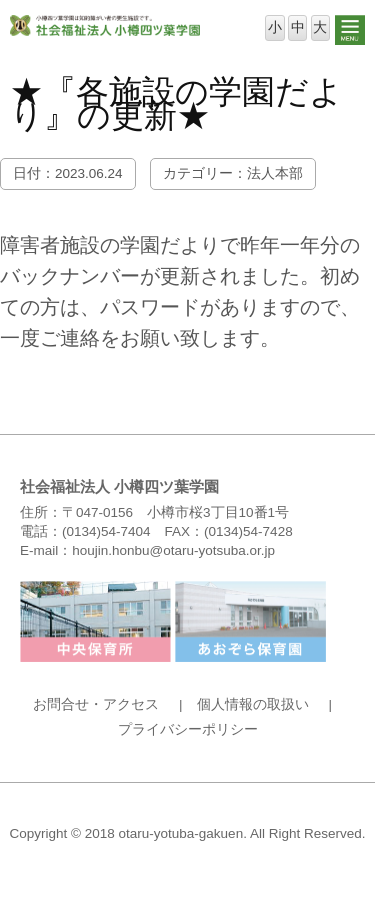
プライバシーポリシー (188, 729)
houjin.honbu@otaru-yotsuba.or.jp (173, 550)
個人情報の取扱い (253, 704)
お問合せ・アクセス (96, 704)
